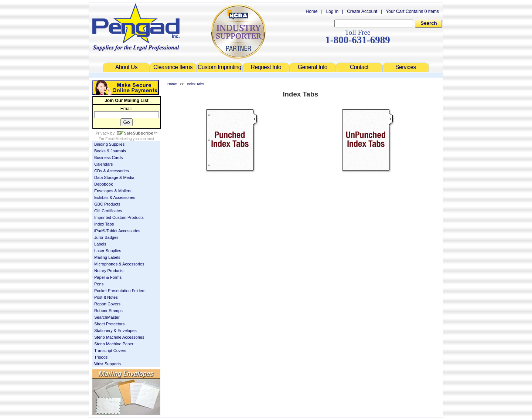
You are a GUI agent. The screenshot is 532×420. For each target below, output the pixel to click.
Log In (332, 11)
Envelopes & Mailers (113, 191)
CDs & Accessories (112, 171)
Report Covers (107, 304)
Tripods (101, 357)
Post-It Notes (106, 297)
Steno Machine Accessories (119, 337)
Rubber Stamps (108, 311)
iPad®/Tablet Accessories (117, 231)
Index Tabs (104, 224)
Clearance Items (173, 67)
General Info (313, 67)
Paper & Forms (108, 277)
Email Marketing (119, 139)
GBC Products (107, 204)
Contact (359, 67)
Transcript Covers (110, 350)
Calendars (103, 164)
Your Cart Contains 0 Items (412, 11)
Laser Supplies (108, 251)
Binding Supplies (109, 144)
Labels (100, 244)
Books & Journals (110, 151)
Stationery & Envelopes (115, 331)
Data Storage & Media (114, 177)
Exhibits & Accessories (115, 197)
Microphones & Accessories (119, 264)
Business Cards (108, 157)
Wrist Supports (108, 364)
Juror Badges (106, 237)
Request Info (266, 67)
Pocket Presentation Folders (120, 291)
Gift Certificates (108, 211)
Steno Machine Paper (114, 344)
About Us (126, 67)
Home (312, 11)
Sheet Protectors (109, 324)
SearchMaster (107, 317)
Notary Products (109, 271)
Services (406, 67)
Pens (99, 284)
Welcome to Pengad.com (136, 27)
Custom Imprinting (219, 67)
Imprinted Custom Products (119, 217)
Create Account (362, 11)
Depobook (103, 184)
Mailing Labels (107, 257)
